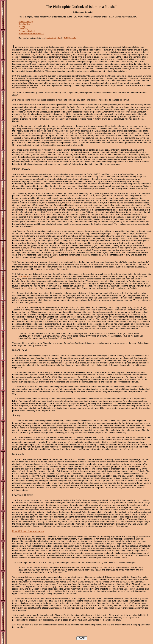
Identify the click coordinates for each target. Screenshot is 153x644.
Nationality (23, 29)
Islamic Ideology (26, 22)
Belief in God (24, 24)
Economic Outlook (27, 31)
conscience (23, 276)
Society (22, 26)
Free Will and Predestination (31, 33)
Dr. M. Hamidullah (70, 38)
